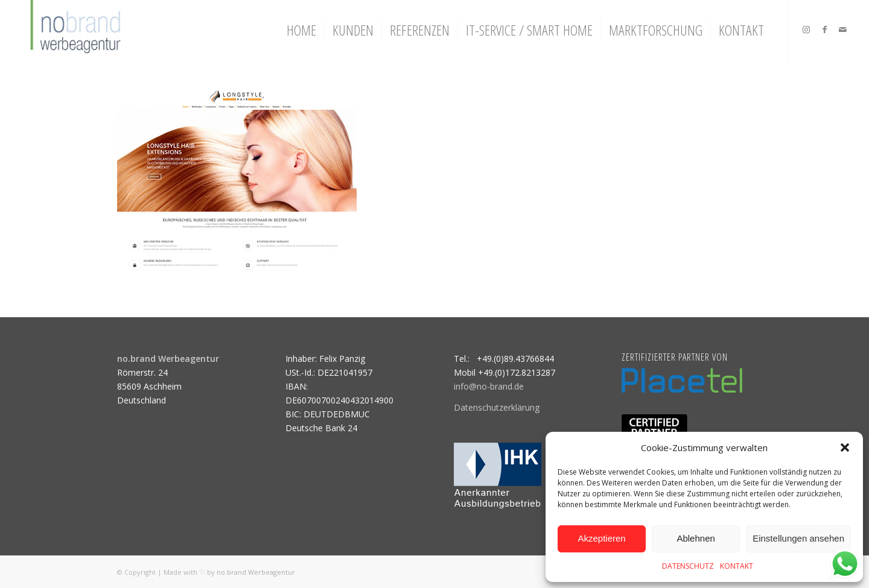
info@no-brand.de (489, 386)
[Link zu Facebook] (824, 30)
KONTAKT (737, 566)
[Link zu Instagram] (806, 30)
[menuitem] (301, 30)
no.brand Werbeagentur (256, 572)
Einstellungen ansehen (798, 538)
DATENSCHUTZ (688, 566)
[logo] (74, 30)
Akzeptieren (601, 538)
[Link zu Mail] (842, 30)
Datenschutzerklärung (497, 407)
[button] (845, 447)
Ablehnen (696, 538)
